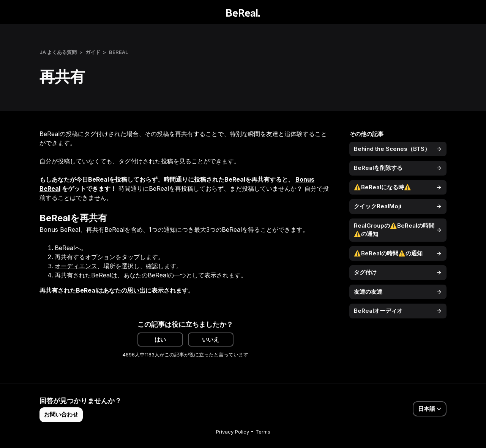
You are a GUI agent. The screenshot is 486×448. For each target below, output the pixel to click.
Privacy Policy (233, 432)
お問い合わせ (61, 414)
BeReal (118, 52)
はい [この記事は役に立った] (160, 340)
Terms (263, 432)
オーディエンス (76, 266)
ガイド (93, 52)
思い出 (136, 290)
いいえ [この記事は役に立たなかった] (211, 340)
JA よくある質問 (58, 52)
